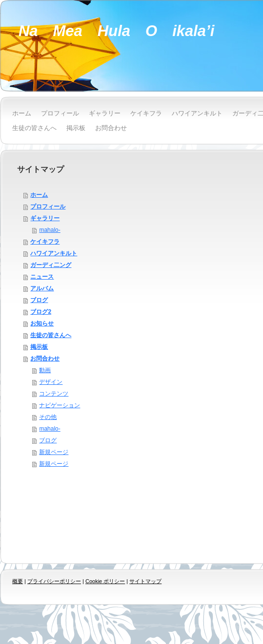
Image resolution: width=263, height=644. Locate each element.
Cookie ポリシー (105, 581)
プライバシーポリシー (54, 581)
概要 (18, 581)
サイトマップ (145, 581)
